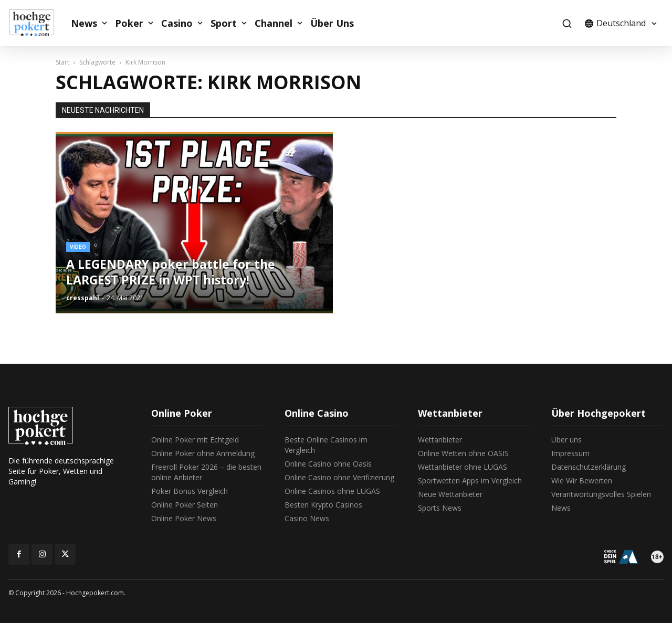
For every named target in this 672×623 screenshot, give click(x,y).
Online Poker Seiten (185, 505)
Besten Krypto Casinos (323, 505)
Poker (129, 23)
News (84, 23)
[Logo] (37, 23)
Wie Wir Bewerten (582, 481)
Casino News (307, 518)
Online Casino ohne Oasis (328, 464)
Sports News (440, 508)
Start (62, 62)
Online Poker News (184, 518)
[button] (567, 23)
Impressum (570, 453)
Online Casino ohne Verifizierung (339, 477)
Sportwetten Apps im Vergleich (470, 481)
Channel (274, 23)
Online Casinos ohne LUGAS (332, 491)
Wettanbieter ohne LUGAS (463, 467)
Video (78, 247)
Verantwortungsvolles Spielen (601, 494)
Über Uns (332, 23)
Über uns (566, 440)
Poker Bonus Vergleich (190, 491)
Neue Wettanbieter (450, 494)
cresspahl (83, 298)
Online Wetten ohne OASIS (463, 453)
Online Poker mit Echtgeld (195, 440)
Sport (224, 23)
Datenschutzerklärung (589, 467)
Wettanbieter (440, 440)
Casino (177, 23)
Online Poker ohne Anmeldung (203, 453)
